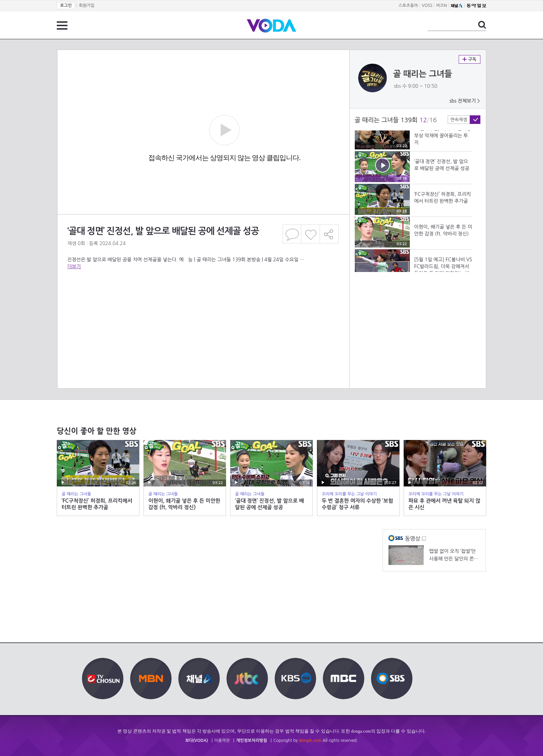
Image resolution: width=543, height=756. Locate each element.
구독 (470, 59)
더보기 (74, 266)
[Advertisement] (203, 297)
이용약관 (222, 741)
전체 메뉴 (62, 25)
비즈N (442, 6)
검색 (482, 25)
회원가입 (87, 6)
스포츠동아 (408, 6)
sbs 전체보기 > (465, 101)
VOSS (427, 6)
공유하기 (329, 234)
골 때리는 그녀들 (423, 74)
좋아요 (311, 234)
